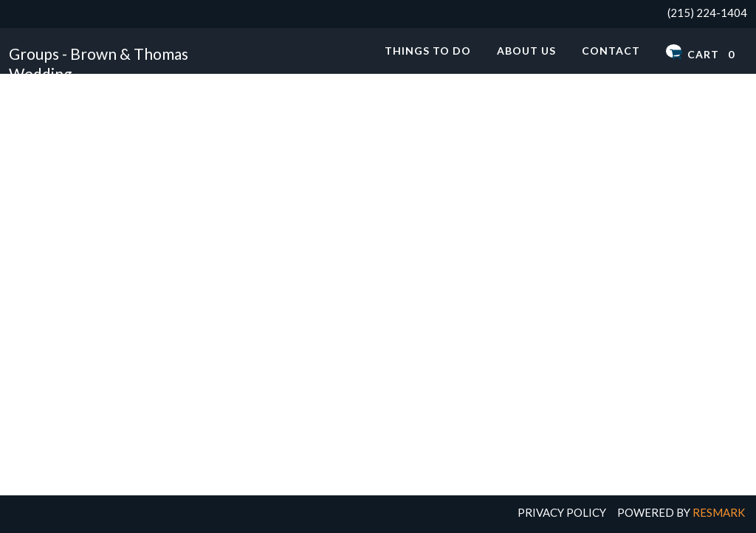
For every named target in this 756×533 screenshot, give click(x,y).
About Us (526, 51)
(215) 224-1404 (707, 13)
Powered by (681, 512)
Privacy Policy (562, 512)
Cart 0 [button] (700, 52)
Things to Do (428, 51)
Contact (611, 51)
